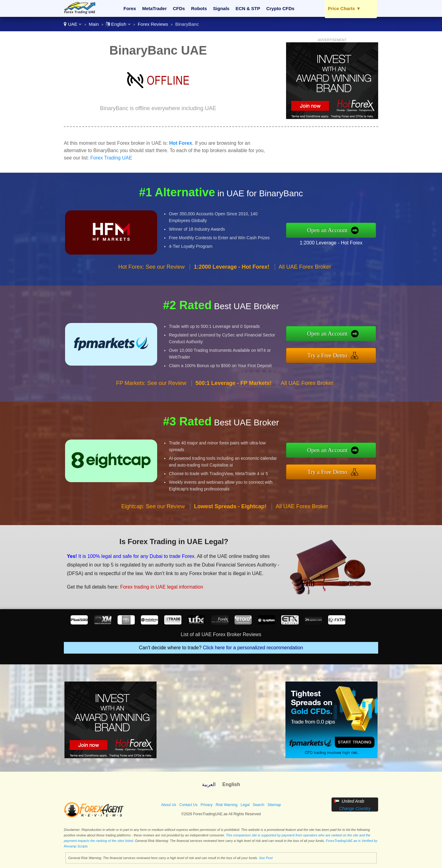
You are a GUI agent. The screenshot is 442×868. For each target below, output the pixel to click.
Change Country (355, 808)
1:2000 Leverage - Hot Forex (331, 243)
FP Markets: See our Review (151, 383)
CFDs (179, 8)
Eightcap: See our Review (153, 506)
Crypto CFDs (280, 8)
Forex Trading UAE (111, 158)
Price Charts (344, 8)
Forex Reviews (153, 24)
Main (94, 24)
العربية (209, 784)
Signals (221, 8)
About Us (169, 805)
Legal (245, 805)
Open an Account (327, 230)
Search (258, 805)
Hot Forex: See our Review (151, 267)
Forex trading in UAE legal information (161, 587)
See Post (266, 858)
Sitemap (274, 805)
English (118, 24)
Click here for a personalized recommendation (253, 648)
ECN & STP (248, 8)
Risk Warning (227, 805)
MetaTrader (154, 8)
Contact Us (188, 805)
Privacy (206, 805)
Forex (130, 8)
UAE (73, 24)
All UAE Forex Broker (305, 267)
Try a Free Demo (328, 355)
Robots (199, 8)
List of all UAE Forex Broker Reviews (221, 634)
